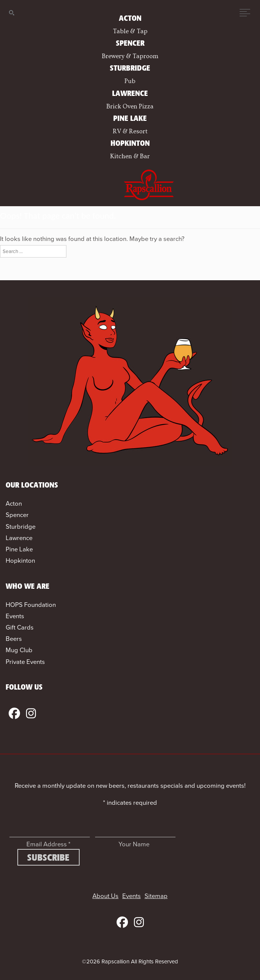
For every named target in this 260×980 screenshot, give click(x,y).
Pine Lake (19, 549)
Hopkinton (20, 561)
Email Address (48, 844)
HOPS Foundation (31, 605)
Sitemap (156, 896)
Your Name (134, 844)
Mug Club (19, 650)
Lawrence (19, 538)
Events (15, 616)
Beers (14, 639)
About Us (105, 896)
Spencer (17, 515)
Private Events (25, 662)
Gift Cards (20, 627)
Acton (14, 504)
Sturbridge (21, 527)
